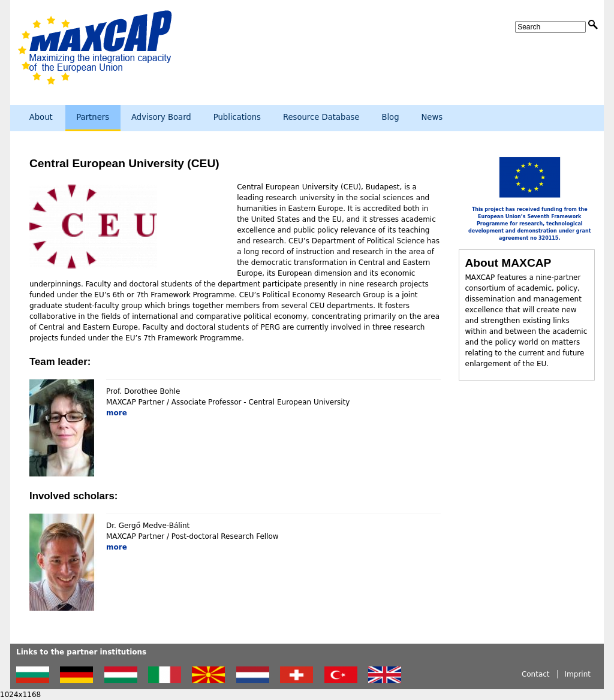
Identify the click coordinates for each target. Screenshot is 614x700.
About (41, 117)
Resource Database (321, 117)
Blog (390, 117)
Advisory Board (161, 117)
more (117, 413)
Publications (237, 117)
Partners (93, 117)
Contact (536, 674)
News (432, 117)
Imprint (578, 674)
